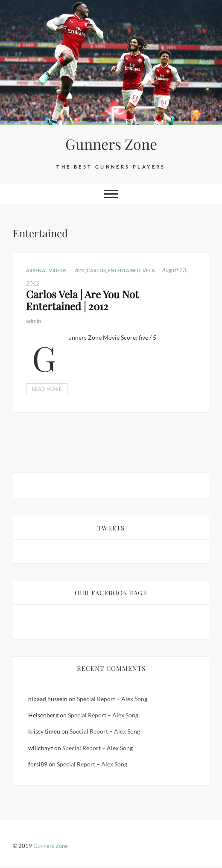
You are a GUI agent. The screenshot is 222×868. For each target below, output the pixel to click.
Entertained (124, 270)
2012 (80, 270)
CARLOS (96, 270)
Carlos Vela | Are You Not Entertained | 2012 (82, 300)
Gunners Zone (111, 144)
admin (34, 321)
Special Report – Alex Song (112, 699)
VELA (149, 270)
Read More (47, 389)
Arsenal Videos (46, 270)
